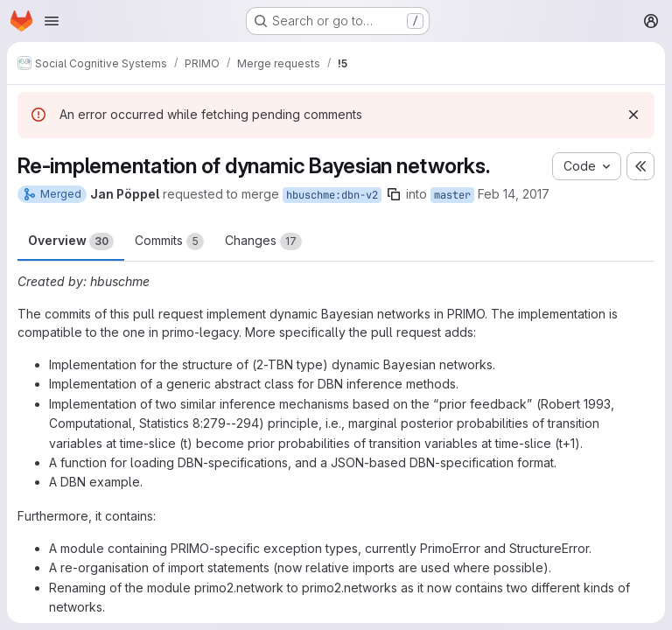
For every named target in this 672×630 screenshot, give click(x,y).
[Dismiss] (633, 115)
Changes (263, 241)
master (452, 195)
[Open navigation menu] (52, 21)
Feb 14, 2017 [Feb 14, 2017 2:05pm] (514, 194)
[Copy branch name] (394, 194)
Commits (169, 241)
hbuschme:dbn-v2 (332, 195)
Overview (71, 241)
